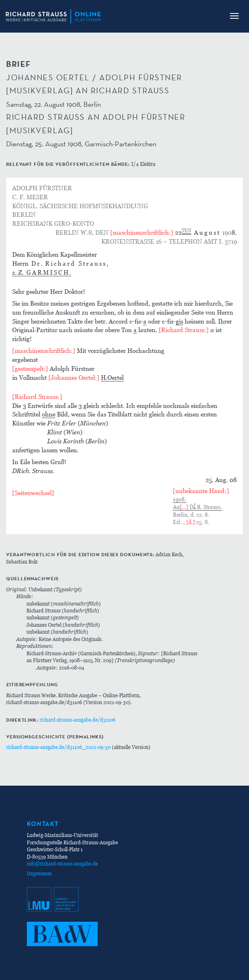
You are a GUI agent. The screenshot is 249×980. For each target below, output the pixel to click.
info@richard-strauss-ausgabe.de (62, 864)
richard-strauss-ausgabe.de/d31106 (78, 720)
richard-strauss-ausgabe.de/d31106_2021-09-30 (58, 747)
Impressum (39, 873)
